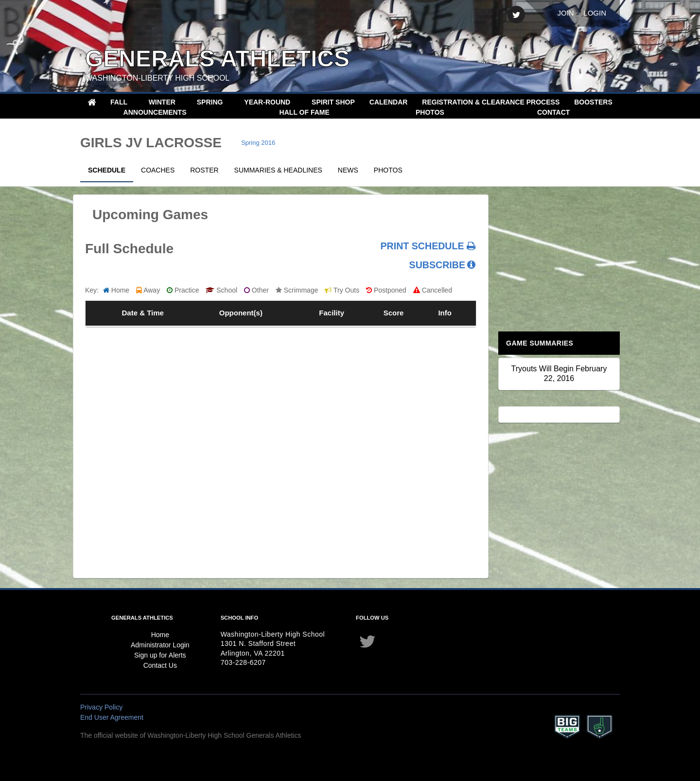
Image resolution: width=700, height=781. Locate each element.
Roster (204, 170)
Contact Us (160, 665)
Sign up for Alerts (160, 655)
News (348, 170)
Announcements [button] (156, 112)
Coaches (158, 170)
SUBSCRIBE (437, 265)
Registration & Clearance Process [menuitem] (491, 102)
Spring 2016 (258, 143)
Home (160, 635)
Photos (388, 170)
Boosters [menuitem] (593, 102)
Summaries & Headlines (278, 170)
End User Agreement (112, 717)
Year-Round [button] (268, 102)
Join (565, 13)
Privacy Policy (101, 707)
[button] (213, 102)
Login (595, 13)
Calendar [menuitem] (389, 102)
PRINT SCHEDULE (428, 246)
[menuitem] (92, 102)
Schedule (107, 170)
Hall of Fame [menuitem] (305, 112)
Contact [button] (554, 112)
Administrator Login (160, 645)
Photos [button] (431, 112)
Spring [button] (211, 102)
